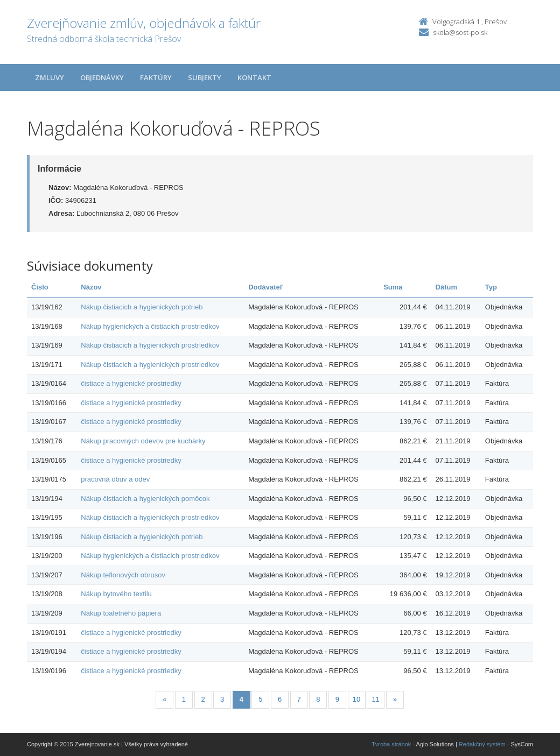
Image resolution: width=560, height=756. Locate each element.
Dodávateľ (265, 287)
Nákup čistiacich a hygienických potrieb (142, 307)
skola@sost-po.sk (460, 32)
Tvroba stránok (391, 744)
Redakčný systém (482, 744)
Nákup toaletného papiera (121, 613)
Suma (393, 287)
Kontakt (254, 77)
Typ (491, 287)
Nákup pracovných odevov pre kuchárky (143, 441)
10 (356, 699)
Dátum (446, 287)
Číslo (40, 287)
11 (375, 699)
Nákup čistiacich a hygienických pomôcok (145, 499)
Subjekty (205, 77)
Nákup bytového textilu (116, 594)
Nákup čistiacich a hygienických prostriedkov (150, 345)
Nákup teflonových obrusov (123, 575)
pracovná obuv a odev (115, 479)
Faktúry (156, 77)
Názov (91, 287)
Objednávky (102, 77)
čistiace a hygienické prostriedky (131, 383)
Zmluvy (50, 77)
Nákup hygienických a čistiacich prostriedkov (150, 326)
